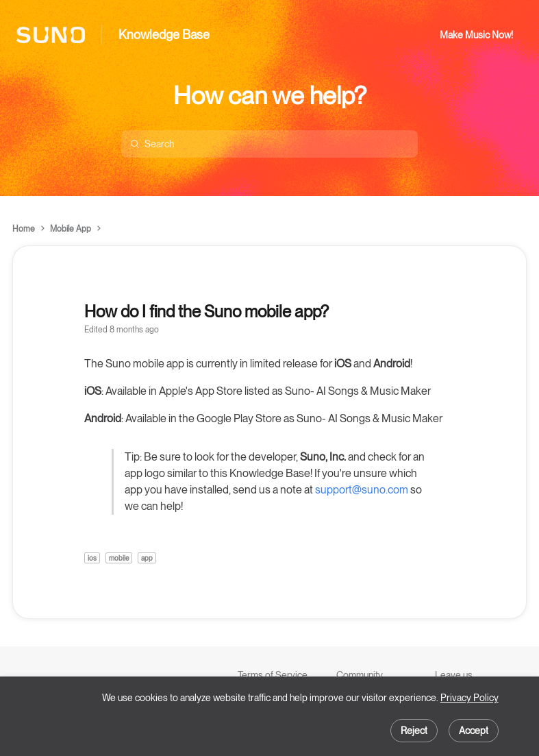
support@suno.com (362, 490)
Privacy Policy (469, 698)
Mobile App (71, 229)
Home (24, 229)
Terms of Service (273, 675)
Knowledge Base (164, 35)
